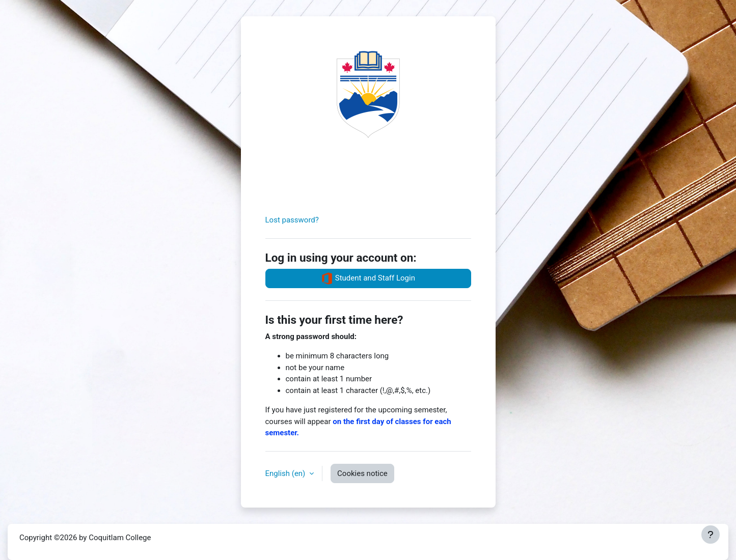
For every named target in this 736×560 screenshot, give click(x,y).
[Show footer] (711, 535)
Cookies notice (362, 473)
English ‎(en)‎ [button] (287, 473)
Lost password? (292, 220)
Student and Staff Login (368, 278)
